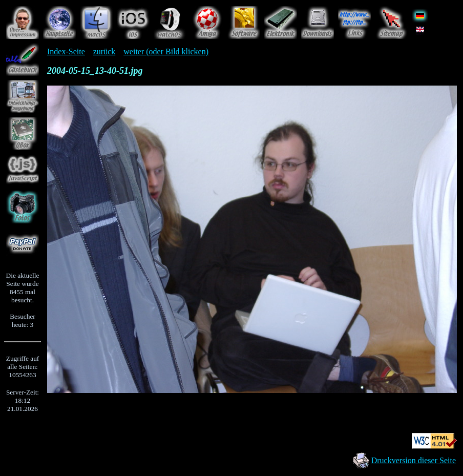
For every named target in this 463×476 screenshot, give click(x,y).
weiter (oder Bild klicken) (166, 51)
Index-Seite (66, 51)
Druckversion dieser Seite (414, 460)
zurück (104, 51)
